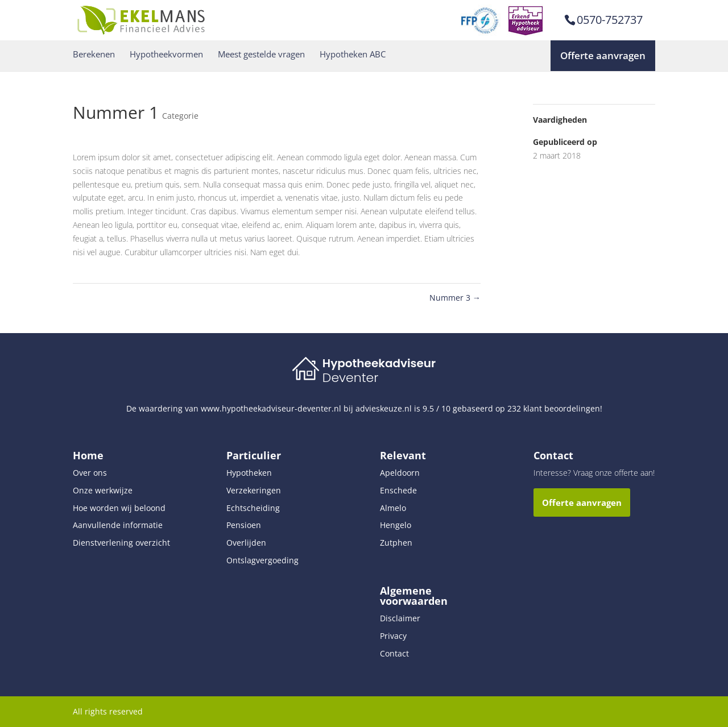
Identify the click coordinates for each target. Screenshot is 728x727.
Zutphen (396, 543)
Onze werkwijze (103, 490)
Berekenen (94, 54)
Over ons (90, 473)
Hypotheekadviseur (379, 363)
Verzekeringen (254, 490)
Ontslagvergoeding (262, 560)
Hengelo (396, 525)
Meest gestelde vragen (261, 54)
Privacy (393, 636)
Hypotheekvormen (166, 54)
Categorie (180, 116)
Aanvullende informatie (118, 525)
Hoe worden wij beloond (119, 508)
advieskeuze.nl (384, 408)
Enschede (398, 490)
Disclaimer (400, 618)
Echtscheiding (253, 508)
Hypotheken (249, 473)
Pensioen (244, 525)
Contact (394, 653)
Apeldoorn (400, 473)
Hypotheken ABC (353, 54)
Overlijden (246, 543)
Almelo (393, 508)
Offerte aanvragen (603, 55)
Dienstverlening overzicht (121, 543)
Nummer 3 (455, 298)
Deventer (350, 378)
